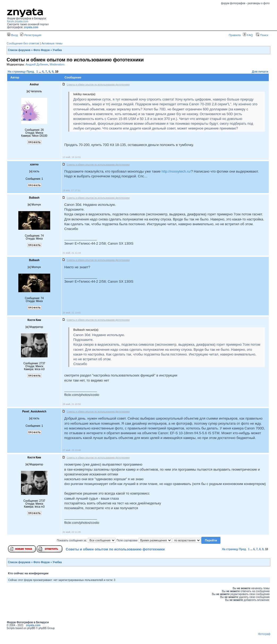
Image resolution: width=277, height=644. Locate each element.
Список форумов (19, 50)
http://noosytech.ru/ (176, 171)
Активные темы (52, 43)
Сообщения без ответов (23, 43)
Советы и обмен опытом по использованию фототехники (115, 549)
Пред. (31, 72)
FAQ (248, 35)
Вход (12, 35)
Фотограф (264, 634)
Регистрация (31, 35)
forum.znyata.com (18, 21)
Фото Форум (42, 50)
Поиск (262, 35)
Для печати (260, 72)
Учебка (57, 50)
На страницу (17, 72)
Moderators (57, 64)
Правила (235, 35)
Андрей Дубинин (37, 64)
